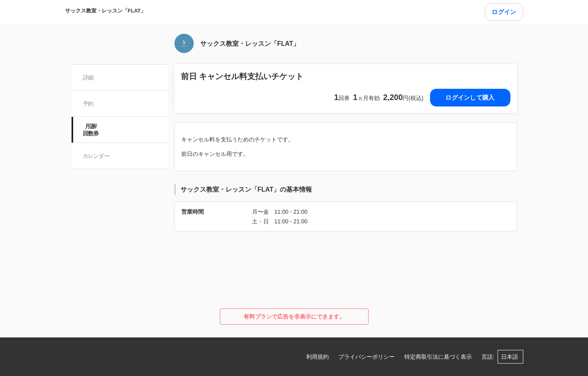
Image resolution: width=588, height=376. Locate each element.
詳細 (88, 78)
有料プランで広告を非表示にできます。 (294, 317)
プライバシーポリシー (367, 357)
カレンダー (96, 156)
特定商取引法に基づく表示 (438, 357)
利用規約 (318, 357)
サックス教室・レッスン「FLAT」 (106, 11)
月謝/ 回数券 (91, 130)
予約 (88, 104)
